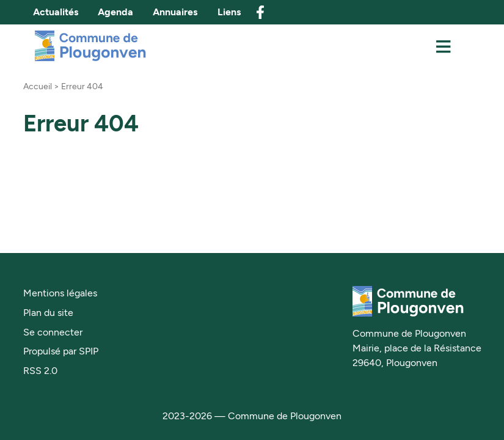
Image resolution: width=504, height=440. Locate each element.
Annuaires (175, 12)
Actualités (56, 12)
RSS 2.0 (40, 371)
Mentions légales (60, 293)
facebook (260, 12)
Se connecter (53, 332)
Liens (229, 12)
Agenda (115, 12)
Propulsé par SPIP (61, 351)
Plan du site (48, 313)
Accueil (38, 86)
